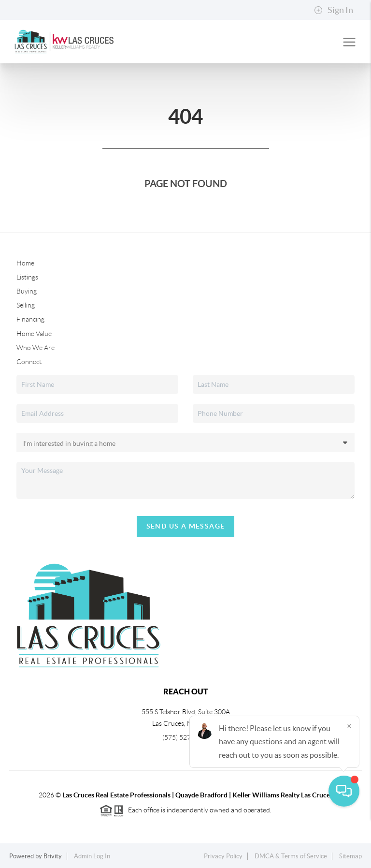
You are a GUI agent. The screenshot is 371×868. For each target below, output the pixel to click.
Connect (29, 362)
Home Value (34, 334)
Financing (30, 319)
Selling (26, 305)
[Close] (349, 775)
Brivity (53, 856)
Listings (27, 277)
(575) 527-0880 (185, 737)
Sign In (334, 10)
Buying (27, 291)
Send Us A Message (186, 526)
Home (25, 263)
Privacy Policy (223, 856)
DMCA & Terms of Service (291, 856)
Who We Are (36, 348)
